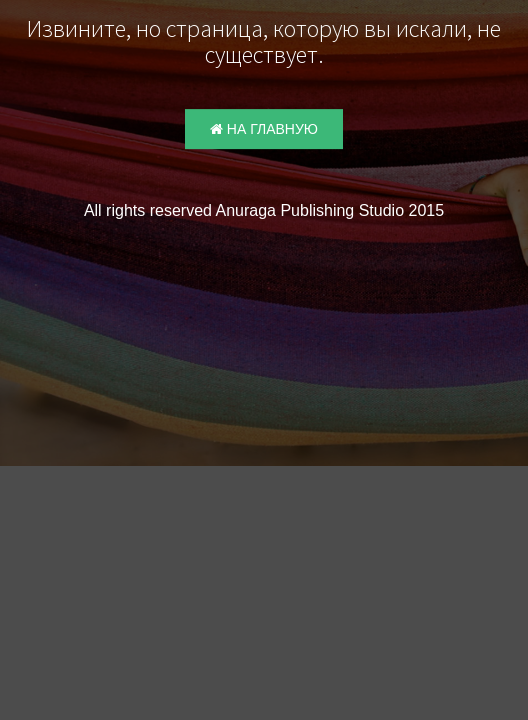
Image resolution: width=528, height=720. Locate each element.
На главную (264, 129)
